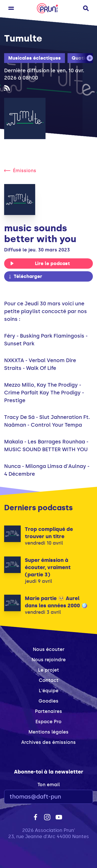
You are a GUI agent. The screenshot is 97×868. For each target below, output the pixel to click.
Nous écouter (49, 649)
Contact (49, 680)
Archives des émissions (48, 742)
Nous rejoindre (49, 660)
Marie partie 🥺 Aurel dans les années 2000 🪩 (56, 602)
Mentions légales (48, 732)
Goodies (48, 701)
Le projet (48, 670)
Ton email (49, 785)
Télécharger (25, 276)
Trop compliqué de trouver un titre (49, 533)
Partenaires (48, 711)
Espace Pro (48, 722)
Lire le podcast (40, 264)
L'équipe (49, 691)
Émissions (20, 171)
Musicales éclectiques (35, 58)
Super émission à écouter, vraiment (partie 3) (48, 567)
